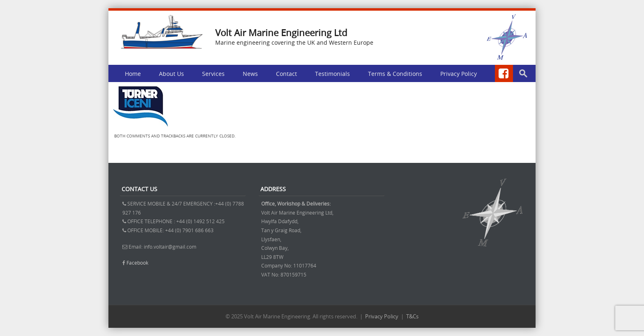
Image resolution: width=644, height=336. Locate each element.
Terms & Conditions (395, 74)
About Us (171, 74)
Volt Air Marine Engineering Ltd (281, 33)
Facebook (137, 263)
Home (133, 74)
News (250, 74)
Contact (286, 74)
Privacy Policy (459, 74)
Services (213, 74)
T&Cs (412, 316)
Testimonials (332, 74)
